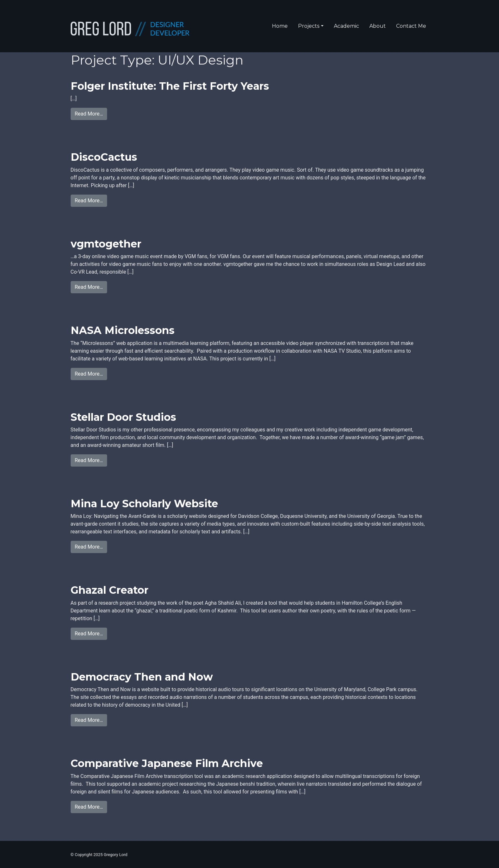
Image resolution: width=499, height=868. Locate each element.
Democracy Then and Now (142, 677)
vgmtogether (106, 244)
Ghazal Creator (110, 590)
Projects (309, 26)
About (378, 26)
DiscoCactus (104, 157)
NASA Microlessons (123, 330)
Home (280, 26)
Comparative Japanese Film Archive (167, 763)
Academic (346, 26)
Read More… (89, 114)
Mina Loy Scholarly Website (144, 504)
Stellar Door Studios (123, 417)
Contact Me (411, 26)
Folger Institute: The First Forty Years (170, 86)
